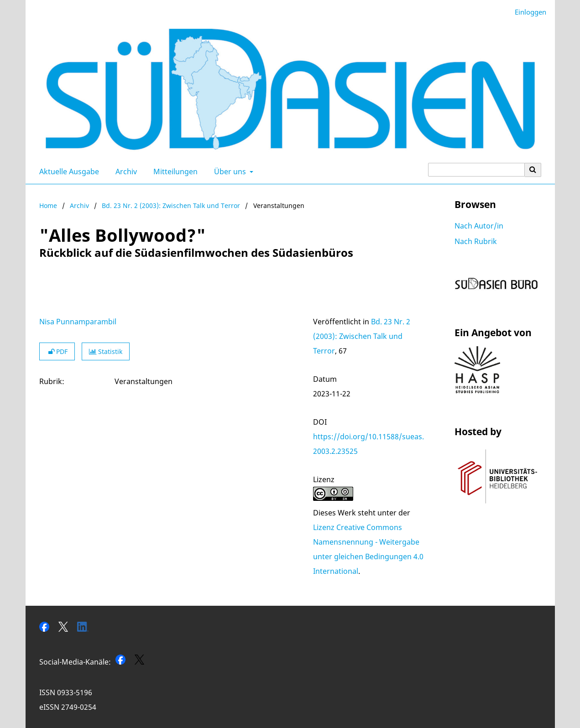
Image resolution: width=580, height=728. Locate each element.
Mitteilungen (174, 172)
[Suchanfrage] (476, 170)
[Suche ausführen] (533, 170)
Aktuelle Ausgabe (67, 172)
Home (48, 205)
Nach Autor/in (479, 226)
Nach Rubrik (476, 241)
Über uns (229, 172)
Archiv (124, 172)
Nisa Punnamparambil (78, 322)
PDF (57, 351)
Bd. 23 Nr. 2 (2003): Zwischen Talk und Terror (171, 205)
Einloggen (527, 12)
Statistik (106, 351)
